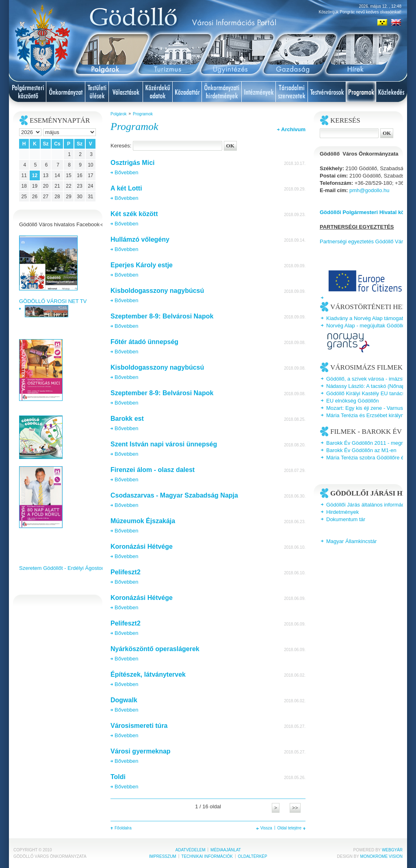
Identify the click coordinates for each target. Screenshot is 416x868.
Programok (143, 114)
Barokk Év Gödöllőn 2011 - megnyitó (369, 443)
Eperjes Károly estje (142, 265)
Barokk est (127, 419)
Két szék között (134, 214)
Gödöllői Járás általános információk (369, 505)
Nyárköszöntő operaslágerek (155, 649)
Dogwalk (124, 700)
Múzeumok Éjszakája (143, 521)
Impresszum (163, 856)
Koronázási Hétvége (142, 547)
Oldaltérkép (253, 856)
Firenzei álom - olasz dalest (153, 470)
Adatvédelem (191, 850)
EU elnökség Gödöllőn (352, 401)
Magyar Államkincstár (351, 541)
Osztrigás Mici (132, 163)
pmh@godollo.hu (369, 190)
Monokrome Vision (381, 856)
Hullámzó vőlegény (140, 239)
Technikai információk (207, 856)
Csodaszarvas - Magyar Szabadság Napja (174, 495)
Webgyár (392, 850)
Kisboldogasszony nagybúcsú (157, 291)
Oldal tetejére (289, 828)
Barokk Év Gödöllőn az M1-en (361, 450)
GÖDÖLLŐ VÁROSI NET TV (53, 301)
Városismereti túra (139, 726)
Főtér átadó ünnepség (144, 342)
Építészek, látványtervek (148, 674)
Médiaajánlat (226, 850)
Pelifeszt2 (126, 572)
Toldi (118, 777)
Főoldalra (123, 828)
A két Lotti (126, 188)
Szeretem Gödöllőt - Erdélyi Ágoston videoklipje (75, 568)
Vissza (266, 828)
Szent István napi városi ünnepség (164, 444)
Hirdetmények (342, 512)
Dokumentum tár (346, 519)
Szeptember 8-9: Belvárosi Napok (162, 316)
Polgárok (118, 114)
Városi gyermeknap (141, 751)
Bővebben (127, 172)
